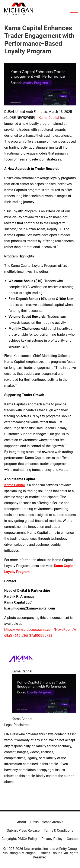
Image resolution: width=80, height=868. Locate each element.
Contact (73, 839)
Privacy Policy (52, 839)
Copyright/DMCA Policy (19, 839)
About (22, 822)
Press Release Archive (47, 822)
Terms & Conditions (58, 830)
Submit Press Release (23, 830)
